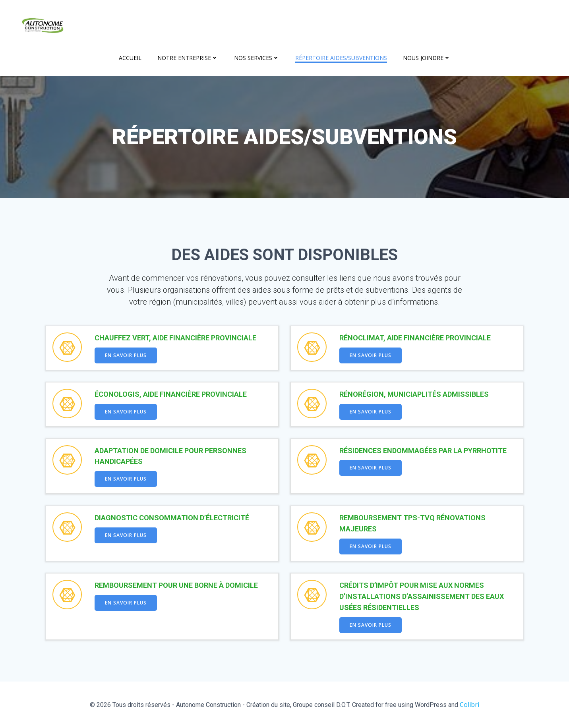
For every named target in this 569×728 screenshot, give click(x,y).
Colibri (469, 705)
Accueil (130, 58)
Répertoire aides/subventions (341, 58)
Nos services (257, 58)
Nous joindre (427, 58)
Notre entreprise (188, 58)
